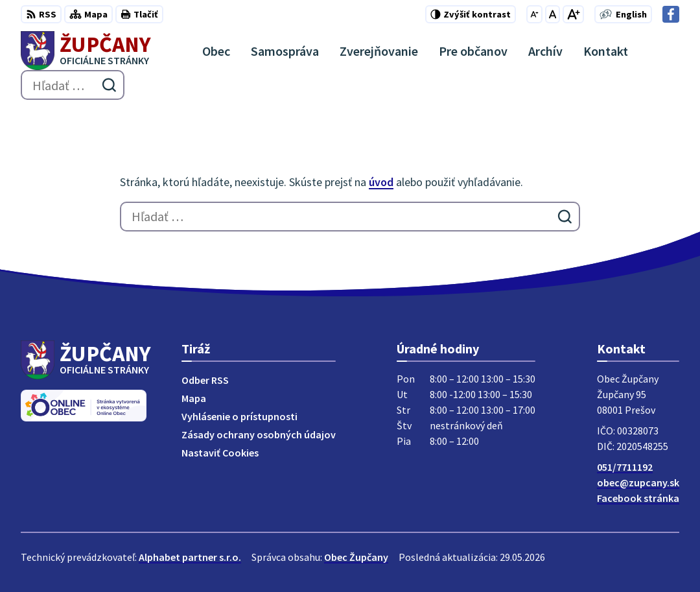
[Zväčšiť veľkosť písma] (573, 14)
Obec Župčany (356, 557)
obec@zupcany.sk (638, 482)
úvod (381, 182)
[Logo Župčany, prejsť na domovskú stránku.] (86, 51)
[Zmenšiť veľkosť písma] (534, 14)
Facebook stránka (638, 498)
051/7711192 (625, 467)
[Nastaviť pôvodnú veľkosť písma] (553, 14)
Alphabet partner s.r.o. (190, 557)
